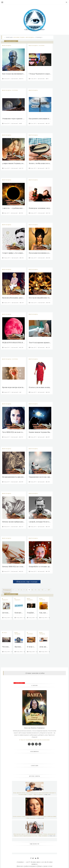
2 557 (48, 123)
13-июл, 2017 (7, 258)
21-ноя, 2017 (33, 79)
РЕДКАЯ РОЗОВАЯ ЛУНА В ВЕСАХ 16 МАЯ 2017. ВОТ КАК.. (13, 343)
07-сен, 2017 (7, 168)
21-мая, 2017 (7, 347)
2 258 (22, 347)
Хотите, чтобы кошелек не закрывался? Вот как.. (40, 163)
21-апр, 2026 (19, 618)
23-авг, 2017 (33, 168)
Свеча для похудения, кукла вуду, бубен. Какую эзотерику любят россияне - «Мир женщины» (34, 817)
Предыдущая (7, 590)
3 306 (22, 213)
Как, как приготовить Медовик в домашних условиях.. (44, 613)
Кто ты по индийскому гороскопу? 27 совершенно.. (40, 298)
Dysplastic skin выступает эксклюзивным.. (31, 613)
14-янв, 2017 (6, 437)
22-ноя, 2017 (7, 79)
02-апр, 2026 (7, 652)
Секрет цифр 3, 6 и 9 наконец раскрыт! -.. (13, 253)
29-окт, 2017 (33, 123)
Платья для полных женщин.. (40, 387)
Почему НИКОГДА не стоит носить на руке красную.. (13, 567)
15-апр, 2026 (31, 618)
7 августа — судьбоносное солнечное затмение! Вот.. (13, 208)
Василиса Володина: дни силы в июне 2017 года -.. (13, 298)
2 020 (22, 571)
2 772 (48, 168)
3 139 (22, 168)
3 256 (22, 258)
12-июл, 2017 (33, 258)
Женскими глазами (19, 37)
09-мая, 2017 (33, 347)
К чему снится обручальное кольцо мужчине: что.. (31, 647)
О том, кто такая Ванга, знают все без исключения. (34, 740)
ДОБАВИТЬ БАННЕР (11, 41)
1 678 (48, 571)
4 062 (48, 392)
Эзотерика (42, 46)
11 (36, 590)
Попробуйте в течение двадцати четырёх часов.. (40, 567)
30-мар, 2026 (19, 652)
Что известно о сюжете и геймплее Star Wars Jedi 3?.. (6, 647)
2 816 (22, 79)
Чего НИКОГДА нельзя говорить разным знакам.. (13, 432)
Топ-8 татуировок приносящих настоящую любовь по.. (40, 343)
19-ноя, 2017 (7, 123)
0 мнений (15, 79)
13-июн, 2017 (7, 303)
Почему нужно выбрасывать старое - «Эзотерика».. (13, 522)
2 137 (22, 527)
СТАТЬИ (5, 633)
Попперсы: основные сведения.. (40, 208)
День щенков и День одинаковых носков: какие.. (44, 647)
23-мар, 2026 (44, 652)
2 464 (49, 258)
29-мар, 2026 (31, 652)
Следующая (7, 593)
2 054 (48, 527)
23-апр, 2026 (7, 618)
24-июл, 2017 (33, 213)
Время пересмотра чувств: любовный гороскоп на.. (13, 387)
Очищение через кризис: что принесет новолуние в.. (13, 119)
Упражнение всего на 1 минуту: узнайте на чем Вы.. (40, 477)
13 (42, 590)
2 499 (22, 482)
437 (49, 590)
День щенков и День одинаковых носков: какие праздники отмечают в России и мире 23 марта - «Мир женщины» (35, 794)
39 (48, 79)
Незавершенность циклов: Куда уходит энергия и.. (13, 477)
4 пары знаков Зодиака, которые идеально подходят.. (13, 163)
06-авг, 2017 (6, 213)
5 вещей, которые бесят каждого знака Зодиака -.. (40, 522)
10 (32, 590)
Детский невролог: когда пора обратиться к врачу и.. (6, 613)
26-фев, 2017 (7, 392)
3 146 (49, 213)
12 (39, 590)
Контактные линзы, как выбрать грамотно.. (19, 613)
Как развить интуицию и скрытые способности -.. (40, 119)
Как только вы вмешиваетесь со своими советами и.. (13, 74)
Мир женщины (30, 37)
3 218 (49, 347)
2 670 (22, 303)
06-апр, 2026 (44, 618)
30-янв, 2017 (33, 392)
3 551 (22, 437)
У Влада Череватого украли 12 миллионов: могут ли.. (40, 74)
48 (21, 123)
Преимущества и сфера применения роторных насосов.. (19, 647)
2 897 (48, 437)
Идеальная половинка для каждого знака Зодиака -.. (40, 253)
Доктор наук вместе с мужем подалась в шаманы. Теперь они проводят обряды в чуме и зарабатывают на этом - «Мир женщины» (35, 835)
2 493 (48, 482)
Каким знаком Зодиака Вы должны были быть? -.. (40, 432)
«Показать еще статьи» (27, 582)
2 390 (49, 303)
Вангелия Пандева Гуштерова (34, 728)
